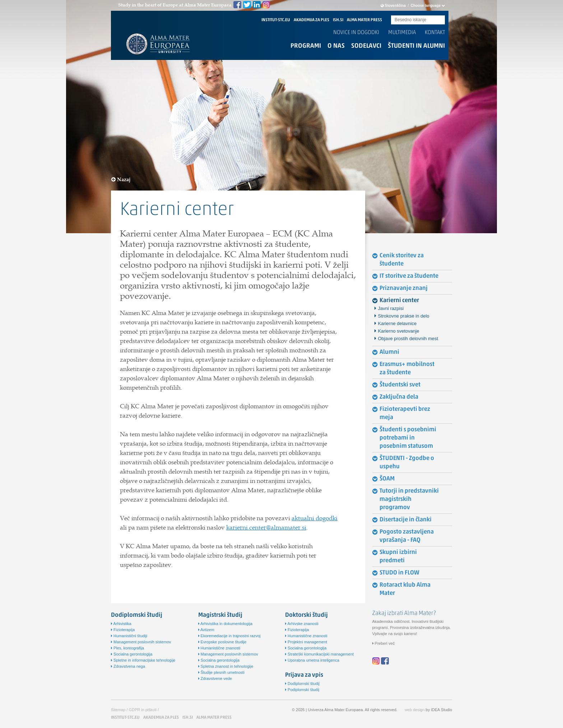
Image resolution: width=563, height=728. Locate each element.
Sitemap (118, 710)
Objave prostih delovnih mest (408, 339)
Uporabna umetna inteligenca (312, 660)
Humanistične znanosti (219, 648)
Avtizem (206, 630)
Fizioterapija (123, 630)
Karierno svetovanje (399, 331)
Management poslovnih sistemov (141, 642)
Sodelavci (366, 46)
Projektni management (306, 642)
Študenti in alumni (416, 46)
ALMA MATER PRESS (364, 20)
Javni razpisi (391, 308)
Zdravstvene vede (215, 678)
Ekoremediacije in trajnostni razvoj (229, 636)
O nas (336, 46)
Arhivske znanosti (302, 624)
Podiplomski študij (302, 690)
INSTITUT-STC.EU (276, 20)
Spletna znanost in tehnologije (226, 666)
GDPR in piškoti (143, 710)
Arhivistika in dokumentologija (225, 624)
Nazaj (121, 180)
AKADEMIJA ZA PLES (311, 20)
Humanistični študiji (129, 636)
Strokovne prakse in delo (404, 316)
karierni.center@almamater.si (266, 527)
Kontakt (435, 33)
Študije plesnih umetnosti (221, 672)
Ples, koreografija (127, 648)
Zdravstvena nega (128, 666)
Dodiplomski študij (302, 684)
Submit (439, 20)
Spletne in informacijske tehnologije (143, 660)
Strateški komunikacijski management (319, 654)
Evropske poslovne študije (222, 642)
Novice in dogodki (356, 33)
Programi (306, 46)
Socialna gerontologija (132, 654)
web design (415, 710)
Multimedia (402, 33)
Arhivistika (121, 624)
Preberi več (384, 643)
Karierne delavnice (397, 323)
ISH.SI (338, 20)
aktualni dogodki (315, 518)
